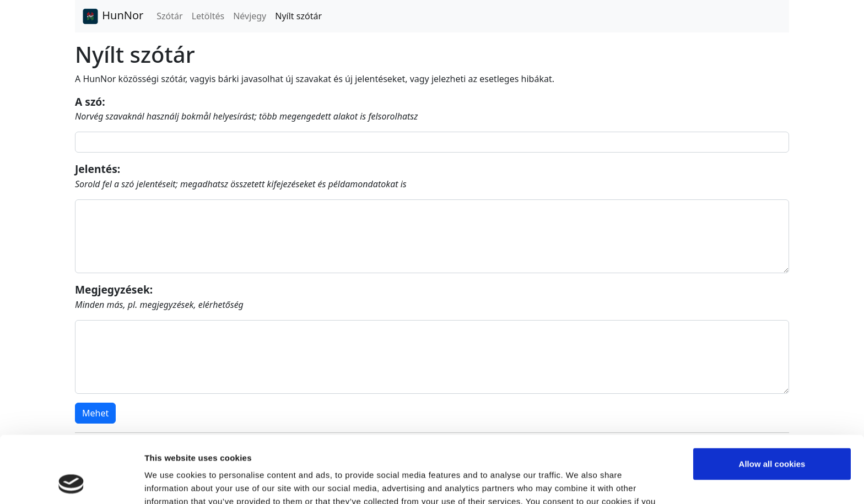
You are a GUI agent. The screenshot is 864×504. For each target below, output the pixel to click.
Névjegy (250, 16)
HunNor (112, 17)
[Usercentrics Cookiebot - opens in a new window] (71, 483)
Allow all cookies (772, 401)
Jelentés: (98, 169)
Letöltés (208, 16)
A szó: (90, 102)
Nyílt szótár (298, 16)
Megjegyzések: (114, 289)
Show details (170, 482)
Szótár (169, 16)
